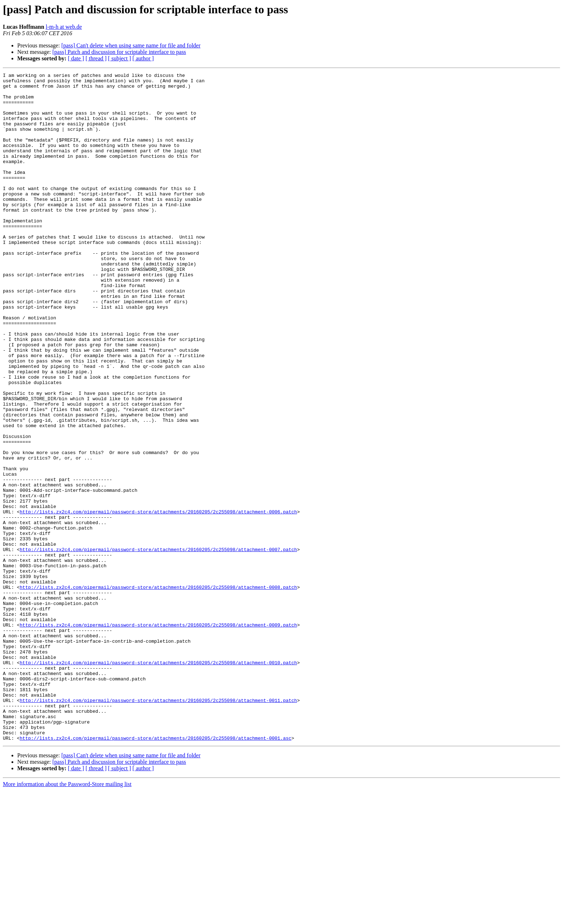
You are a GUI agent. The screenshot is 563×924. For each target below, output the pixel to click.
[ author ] (143, 58)
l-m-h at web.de (64, 27)
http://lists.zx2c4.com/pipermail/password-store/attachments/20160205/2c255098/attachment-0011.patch (158, 826)
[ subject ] (120, 58)
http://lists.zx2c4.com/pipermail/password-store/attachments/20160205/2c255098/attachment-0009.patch (158, 736)
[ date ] (76, 58)
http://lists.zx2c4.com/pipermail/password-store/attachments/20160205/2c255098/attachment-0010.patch (158, 781)
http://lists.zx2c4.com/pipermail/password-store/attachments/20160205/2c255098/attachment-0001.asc (156, 872)
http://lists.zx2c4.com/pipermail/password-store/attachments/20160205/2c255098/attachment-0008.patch (158, 690)
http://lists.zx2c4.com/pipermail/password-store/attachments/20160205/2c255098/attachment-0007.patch (158, 645)
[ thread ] (96, 58)
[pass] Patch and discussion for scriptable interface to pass (119, 52)
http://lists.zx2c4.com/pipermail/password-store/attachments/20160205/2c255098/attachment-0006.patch (158, 600)
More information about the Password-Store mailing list (67, 918)
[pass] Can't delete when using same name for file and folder (131, 45)
